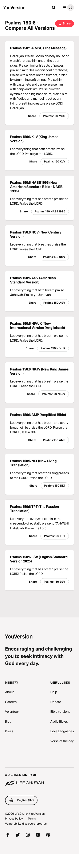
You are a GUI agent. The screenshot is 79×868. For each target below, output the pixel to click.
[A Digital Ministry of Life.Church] (39, 777)
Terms (32, 818)
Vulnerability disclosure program (26, 824)
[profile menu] (68, 8)
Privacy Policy (14, 818)
